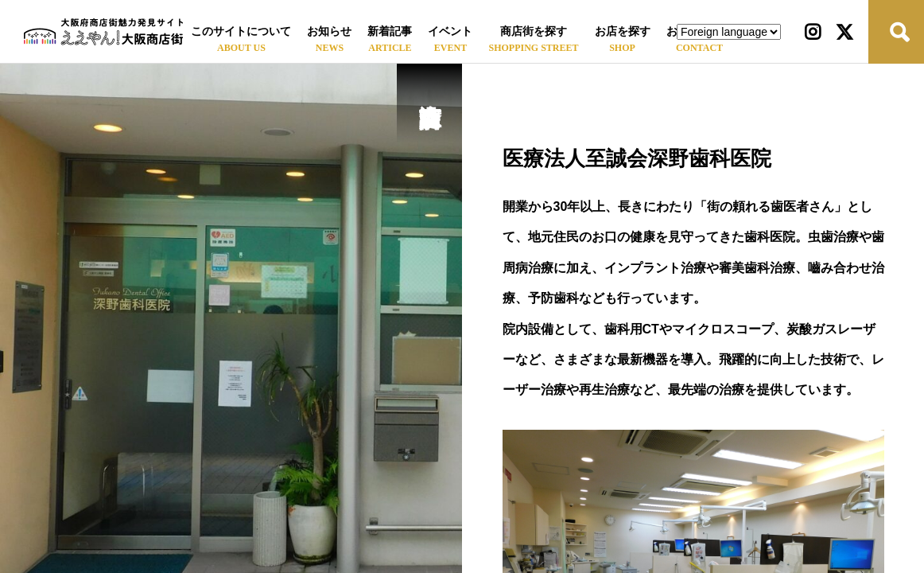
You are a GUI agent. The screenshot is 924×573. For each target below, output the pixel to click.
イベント (450, 31)
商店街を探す (534, 31)
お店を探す (623, 31)
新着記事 (390, 31)
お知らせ (329, 31)
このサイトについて (241, 31)
